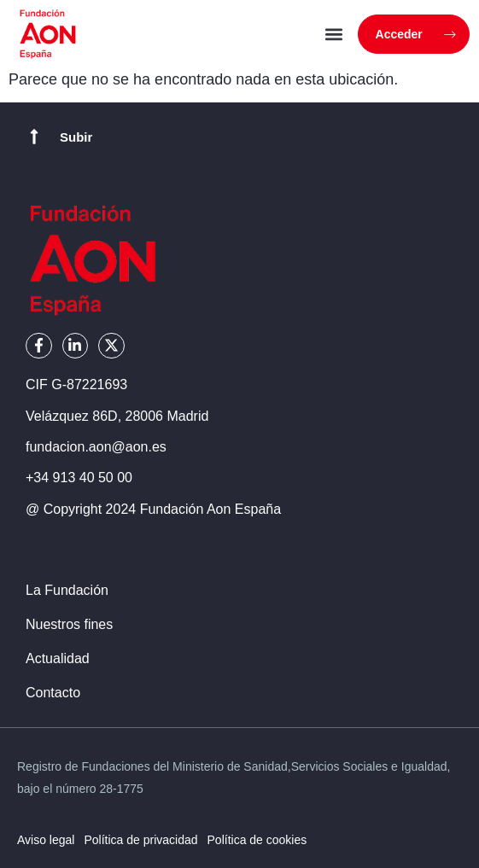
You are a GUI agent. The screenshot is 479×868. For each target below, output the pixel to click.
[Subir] (34, 137)
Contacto (53, 693)
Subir (76, 137)
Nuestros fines (69, 624)
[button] (334, 35)
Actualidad (58, 658)
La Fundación (67, 590)
